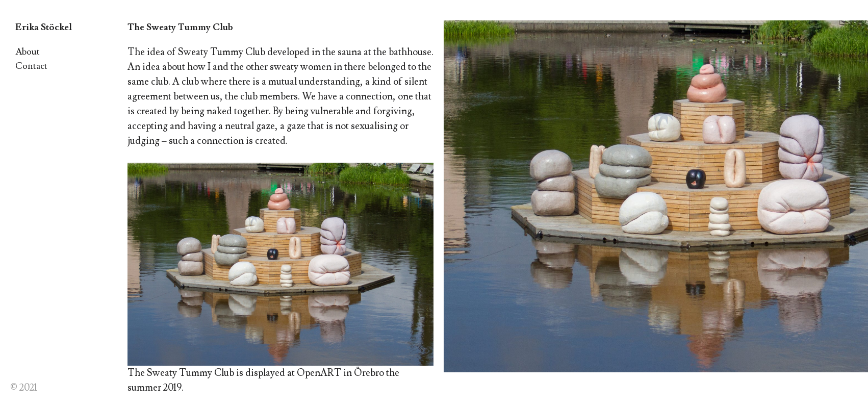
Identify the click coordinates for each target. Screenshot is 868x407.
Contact (31, 66)
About (28, 52)
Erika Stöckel (44, 27)
